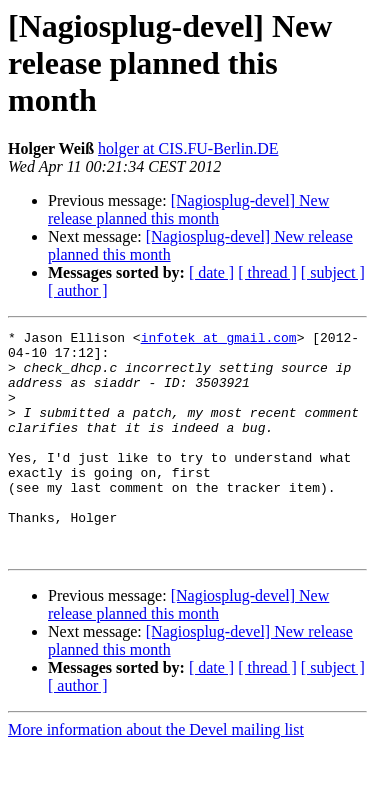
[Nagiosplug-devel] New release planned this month (188, 209)
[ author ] (78, 290)
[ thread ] (267, 272)
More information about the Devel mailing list (156, 774)
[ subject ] (333, 272)
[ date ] (211, 272)
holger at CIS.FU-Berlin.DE (188, 148)
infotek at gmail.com (219, 340)
